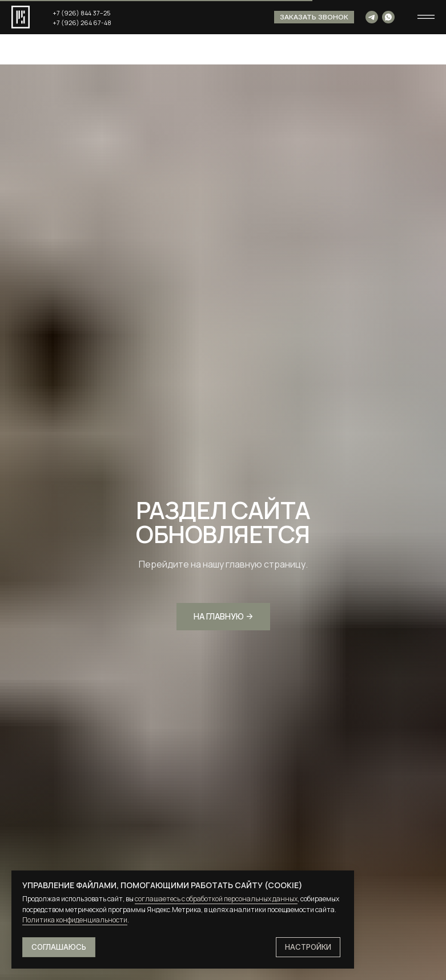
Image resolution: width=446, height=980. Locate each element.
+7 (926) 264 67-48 (82, 23)
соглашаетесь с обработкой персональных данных (216, 899)
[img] (372, 17)
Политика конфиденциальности (75, 920)
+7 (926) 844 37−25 (81, 13)
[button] (314, 17)
